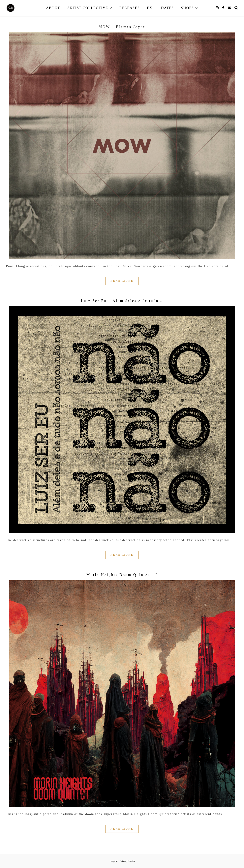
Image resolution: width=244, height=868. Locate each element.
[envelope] (229, 8)
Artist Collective (88, 8)
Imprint (114, 861)
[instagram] (218, 8)
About (53, 8)
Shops (187, 8)
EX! (150, 8)
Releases (130, 8)
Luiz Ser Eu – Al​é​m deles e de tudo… (122, 301)
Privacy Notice (128, 861)
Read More (122, 281)
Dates (168, 8)
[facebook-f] (224, 8)
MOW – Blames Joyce (122, 27)
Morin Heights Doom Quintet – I (122, 575)
